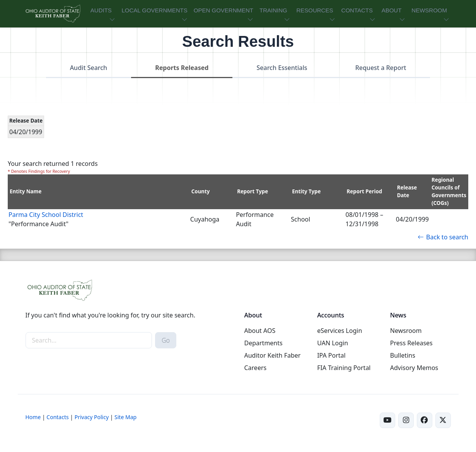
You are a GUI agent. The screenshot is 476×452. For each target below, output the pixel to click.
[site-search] (89, 340)
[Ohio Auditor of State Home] (53, 14)
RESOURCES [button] (315, 10)
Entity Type (306, 191)
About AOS (260, 331)
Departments (263, 343)
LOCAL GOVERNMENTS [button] (154, 10)
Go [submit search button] (166, 340)
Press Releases (411, 343)
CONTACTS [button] (357, 10)
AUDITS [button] (101, 10)
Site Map (125, 417)
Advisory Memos (414, 368)
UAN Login (333, 343)
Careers (255, 368)
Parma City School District (46, 215)
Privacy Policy (92, 417)
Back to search (443, 237)
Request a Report (381, 68)
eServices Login (340, 331)
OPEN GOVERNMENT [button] (223, 10)
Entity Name (26, 191)
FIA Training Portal (344, 368)
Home (33, 417)
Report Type (253, 191)
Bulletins (403, 355)
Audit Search (89, 68)
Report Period (365, 191)
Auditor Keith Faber (272, 355)
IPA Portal (331, 355)
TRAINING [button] (273, 10)
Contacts (57, 417)
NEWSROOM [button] (429, 10)
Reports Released (182, 68)
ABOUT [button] (392, 10)
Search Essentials (282, 68)
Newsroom (406, 331)
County (201, 191)
